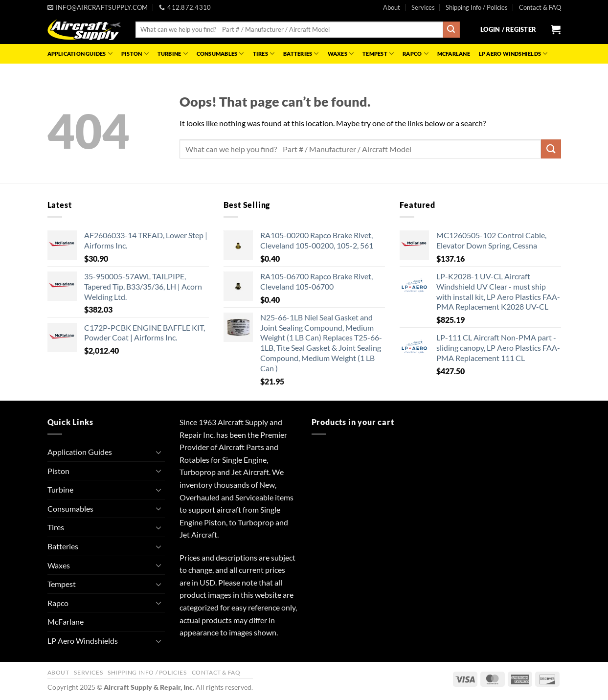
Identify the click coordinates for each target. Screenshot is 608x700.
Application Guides (80, 54)
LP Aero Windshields (513, 54)
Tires (264, 54)
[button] (508, 29)
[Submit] (451, 30)
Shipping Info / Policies (477, 7)
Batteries (301, 54)
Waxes (341, 54)
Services (423, 7)
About (392, 7)
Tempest (378, 54)
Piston (135, 54)
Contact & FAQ (540, 7)
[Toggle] (159, 452)
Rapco (416, 54)
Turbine (173, 54)
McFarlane (454, 54)
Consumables (220, 54)
